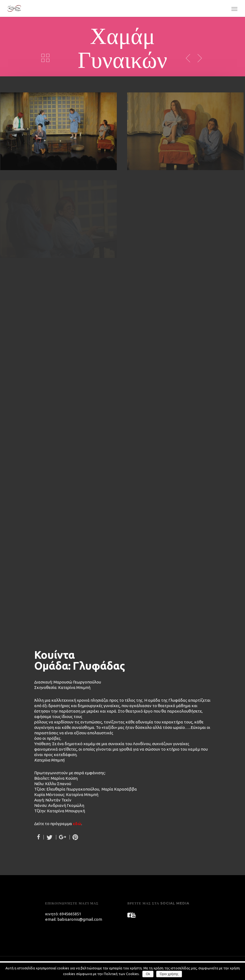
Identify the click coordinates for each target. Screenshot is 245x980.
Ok (148, 974)
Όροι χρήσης (169, 974)
